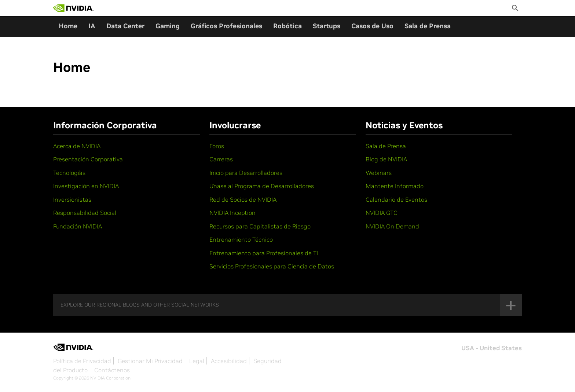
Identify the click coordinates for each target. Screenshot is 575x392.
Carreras (221, 159)
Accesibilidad (229, 361)
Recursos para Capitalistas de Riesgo (260, 226)
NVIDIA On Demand (392, 226)
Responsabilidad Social (85, 213)
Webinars (379, 173)
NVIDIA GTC (382, 213)
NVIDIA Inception (232, 213)
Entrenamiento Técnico (241, 239)
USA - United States (492, 348)
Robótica (287, 26)
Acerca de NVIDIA (77, 146)
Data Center (125, 26)
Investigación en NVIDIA (86, 186)
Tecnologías (69, 173)
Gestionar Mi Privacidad (150, 361)
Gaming (168, 26)
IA (92, 26)
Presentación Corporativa (88, 159)
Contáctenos (112, 370)
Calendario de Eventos (396, 199)
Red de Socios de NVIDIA (243, 199)
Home (68, 26)
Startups (327, 26)
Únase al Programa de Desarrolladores (262, 186)
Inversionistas (72, 199)
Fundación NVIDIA (78, 226)
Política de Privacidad (82, 361)
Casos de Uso (372, 26)
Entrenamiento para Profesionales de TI (264, 253)
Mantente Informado (395, 186)
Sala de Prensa (428, 26)
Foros (217, 146)
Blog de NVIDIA (386, 159)
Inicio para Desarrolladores (246, 173)
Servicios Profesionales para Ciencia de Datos (272, 266)
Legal (197, 361)
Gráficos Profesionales (226, 26)
